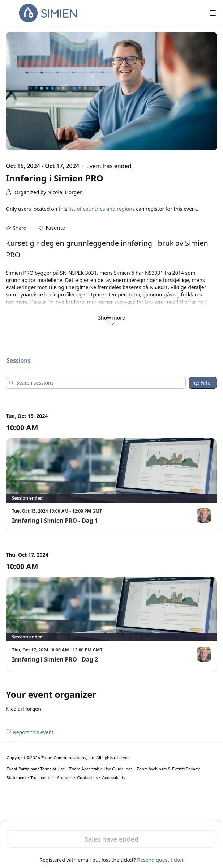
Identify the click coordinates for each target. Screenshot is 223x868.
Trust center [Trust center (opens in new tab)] (42, 777)
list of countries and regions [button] (102, 209)
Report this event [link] (30, 732)
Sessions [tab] (18, 360)
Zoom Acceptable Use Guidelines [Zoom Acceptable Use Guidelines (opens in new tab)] (101, 769)
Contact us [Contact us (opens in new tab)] (87, 777)
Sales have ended (111, 839)
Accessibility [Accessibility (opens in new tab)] (114, 777)
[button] (52, 228)
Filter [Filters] (203, 383)
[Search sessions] (98, 383)
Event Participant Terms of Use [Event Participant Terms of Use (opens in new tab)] (36, 769)
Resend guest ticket (160, 860)
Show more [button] (111, 320)
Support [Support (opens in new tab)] (65, 777)
